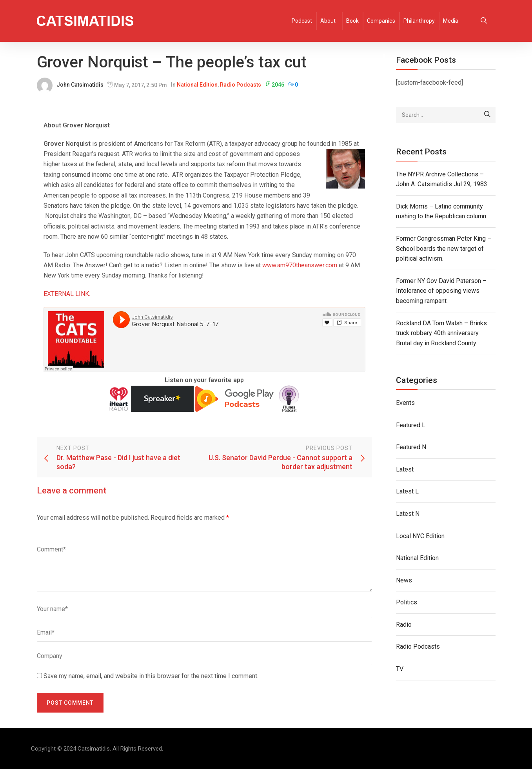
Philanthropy (419, 21)
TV (400, 669)
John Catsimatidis (80, 85)
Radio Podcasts (241, 85)
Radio (404, 625)
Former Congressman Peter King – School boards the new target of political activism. (444, 248)
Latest (405, 469)
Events (405, 403)
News (404, 580)
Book (352, 21)
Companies (381, 21)
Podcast (302, 21)
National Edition (197, 85)
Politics (407, 602)
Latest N (408, 514)
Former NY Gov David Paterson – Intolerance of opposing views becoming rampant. (441, 291)
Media (451, 21)
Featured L (411, 425)
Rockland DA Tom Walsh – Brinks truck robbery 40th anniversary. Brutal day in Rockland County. (441, 333)
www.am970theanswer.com (300, 265)
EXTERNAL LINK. (67, 294)
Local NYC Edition (420, 536)
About (328, 21)
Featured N (411, 447)
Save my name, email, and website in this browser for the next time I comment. (151, 676)
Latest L (407, 491)
